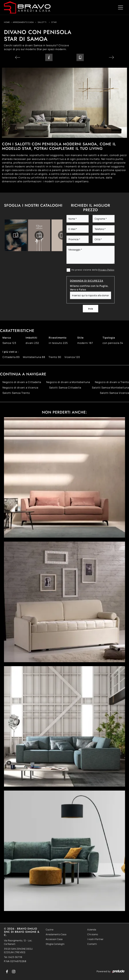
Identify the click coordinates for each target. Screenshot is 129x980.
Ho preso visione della (93, 270)
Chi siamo (93, 934)
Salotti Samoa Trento (16, 393)
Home (7, 22)
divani (32, 343)
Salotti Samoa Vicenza (114, 393)
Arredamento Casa (23, 22)
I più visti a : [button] (11, 352)
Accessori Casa (54, 939)
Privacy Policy (106, 270)
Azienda (92, 929)
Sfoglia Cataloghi (55, 944)
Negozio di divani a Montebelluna (68, 382)
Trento (55, 357)
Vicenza (72, 357)
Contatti (92, 944)
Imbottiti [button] (31, 338)
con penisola (113, 343)
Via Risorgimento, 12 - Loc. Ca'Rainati (18, 942)
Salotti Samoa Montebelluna (110, 388)
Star (54, 22)
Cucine (50, 929)
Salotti (42, 22)
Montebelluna (34, 357)
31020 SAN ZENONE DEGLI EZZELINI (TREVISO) (18, 950)
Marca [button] (7, 338)
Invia (91, 309)
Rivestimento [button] (58, 338)
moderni (85, 343)
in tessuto (58, 343)
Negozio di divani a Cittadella (22, 382)
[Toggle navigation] (121, 7)
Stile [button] (80, 338)
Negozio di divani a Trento (112, 382)
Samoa (9, 343)
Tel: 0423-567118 (13, 957)
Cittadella (11, 357)
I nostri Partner (95, 939)
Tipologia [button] (109, 338)
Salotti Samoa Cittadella (65, 388)
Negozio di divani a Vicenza (20, 388)
